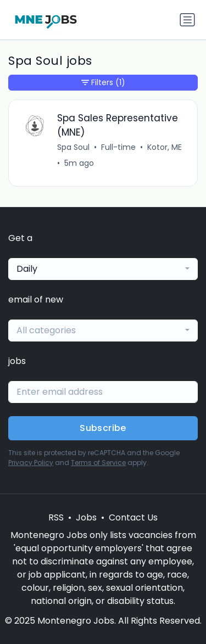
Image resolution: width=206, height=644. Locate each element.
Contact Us (133, 517)
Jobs (86, 517)
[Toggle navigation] (187, 20)
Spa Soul (73, 147)
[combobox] (103, 269)
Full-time (118, 147)
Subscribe (103, 428)
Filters (103, 83)
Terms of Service (98, 463)
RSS (56, 517)
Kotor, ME (165, 147)
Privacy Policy (31, 463)
